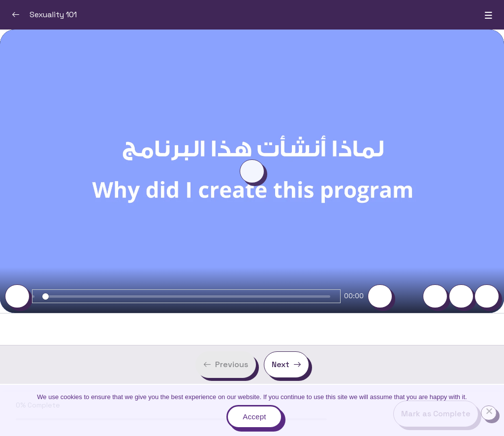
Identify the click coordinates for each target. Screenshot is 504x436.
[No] (489, 413)
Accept (254, 417)
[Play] (17, 296)
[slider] (186, 296)
